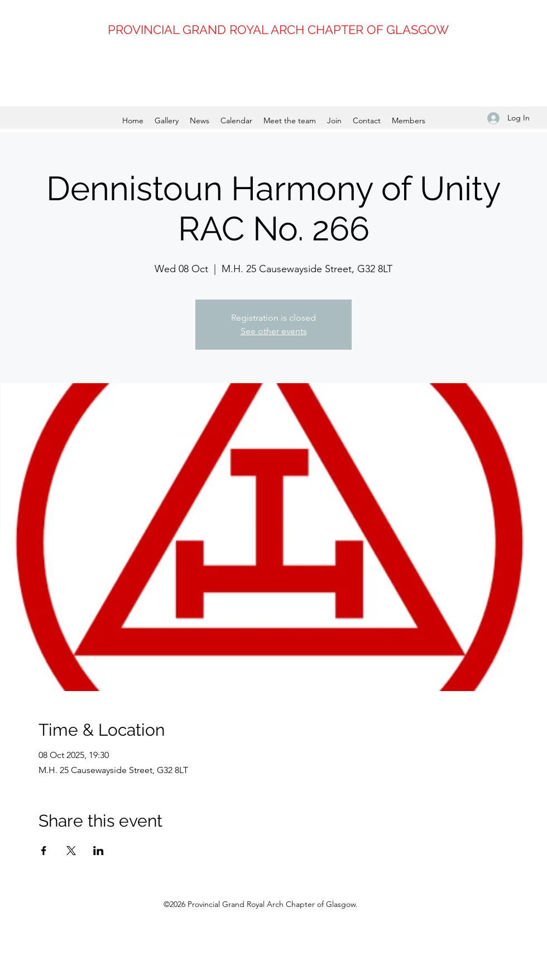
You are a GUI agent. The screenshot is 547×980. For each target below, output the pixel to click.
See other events (274, 331)
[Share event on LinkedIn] (99, 851)
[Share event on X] (71, 851)
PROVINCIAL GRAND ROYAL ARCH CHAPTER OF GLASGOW (278, 30)
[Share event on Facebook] (44, 851)
